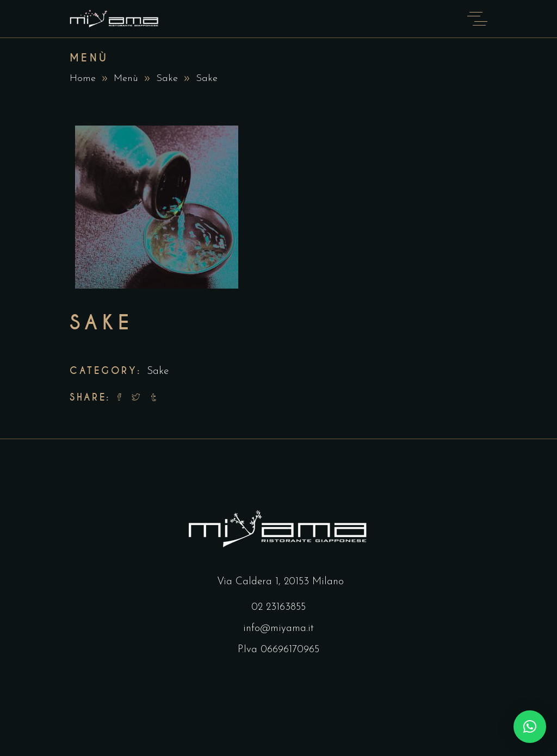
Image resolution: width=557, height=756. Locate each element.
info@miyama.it (278, 629)
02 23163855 (278, 607)
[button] (530, 727)
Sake (167, 79)
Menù (126, 79)
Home (83, 79)
